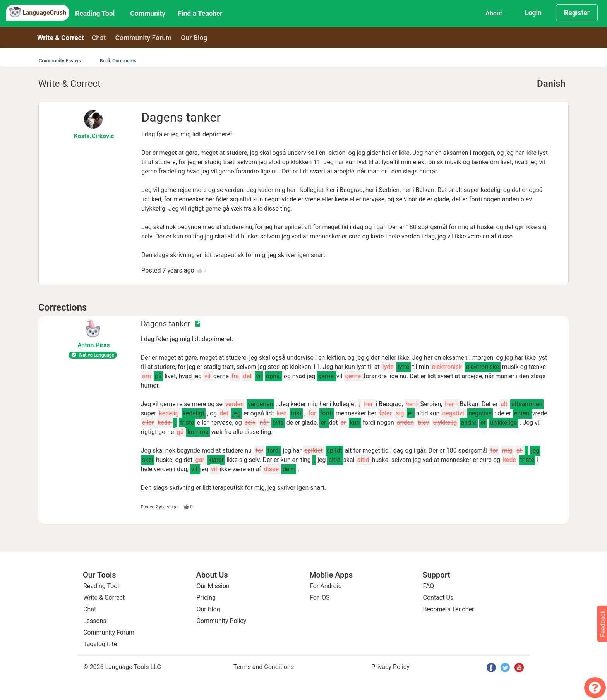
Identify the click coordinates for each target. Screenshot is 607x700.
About (494, 13)
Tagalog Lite (100, 644)
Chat (99, 38)
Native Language (93, 355)
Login (533, 13)
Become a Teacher (449, 609)
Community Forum (109, 632)
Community (148, 14)
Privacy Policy (390, 667)
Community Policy (222, 621)
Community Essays (60, 61)
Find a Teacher (200, 14)
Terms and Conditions (264, 667)
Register (577, 13)
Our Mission (213, 586)
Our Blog (208, 609)
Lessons (95, 621)
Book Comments (118, 61)
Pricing (206, 598)
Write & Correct (61, 38)
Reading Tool (95, 14)
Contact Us (438, 598)
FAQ (429, 586)
